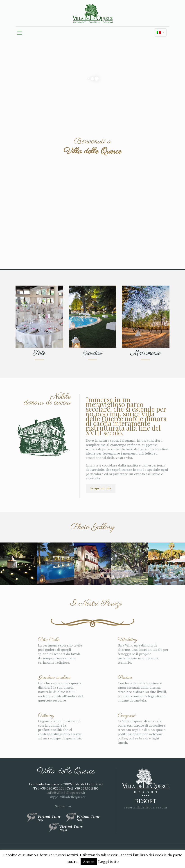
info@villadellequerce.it (66, 793)
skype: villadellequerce (66, 797)
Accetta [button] (89, 862)
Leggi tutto (108, 862)
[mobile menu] (19, 33)
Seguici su (66, 806)
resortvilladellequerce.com (146, 807)
